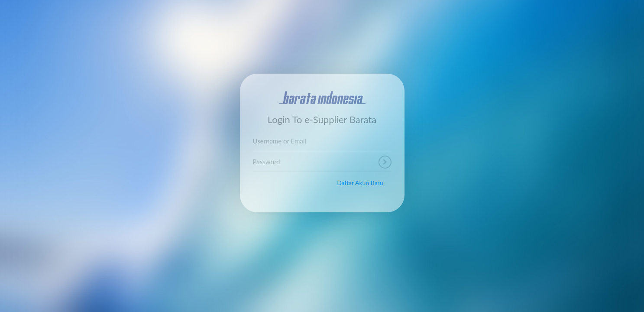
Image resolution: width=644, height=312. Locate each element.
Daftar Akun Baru (360, 183)
